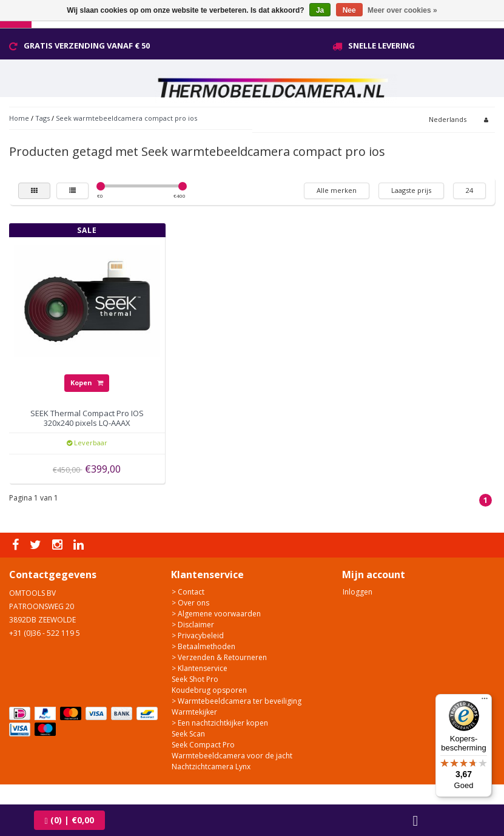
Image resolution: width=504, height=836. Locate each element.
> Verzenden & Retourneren (219, 657)
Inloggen (358, 592)
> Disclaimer (193, 625)
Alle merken (337, 190)
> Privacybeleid (198, 635)
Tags (42, 118)
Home (19, 118)
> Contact (188, 592)
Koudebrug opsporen (209, 690)
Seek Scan (188, 734)
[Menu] (485, 701)
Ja (320, 10)
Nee (349, 10)
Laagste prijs (411, 190)
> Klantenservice (200, 668)
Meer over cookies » (402, 10)
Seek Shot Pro (195, 679)
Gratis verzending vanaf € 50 (87, 46)
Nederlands (448, 119)
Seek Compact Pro (203, 745)
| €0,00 (69, 820)
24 (469, 190)
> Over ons (190, 603)
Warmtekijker (194, 712)
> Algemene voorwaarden (216, 614)
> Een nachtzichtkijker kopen (220, 723)
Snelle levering (381, 46)
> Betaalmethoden (203, 646)
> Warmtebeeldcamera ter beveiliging (237, 701)
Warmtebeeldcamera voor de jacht (232, 756)
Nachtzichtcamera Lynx (211, 767)
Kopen (87, 383)
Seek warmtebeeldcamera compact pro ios (126, 118)
